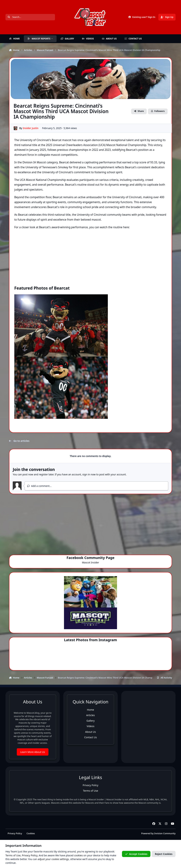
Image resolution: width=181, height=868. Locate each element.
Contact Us (90, 737)
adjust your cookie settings (53, 859)
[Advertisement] (91, 523)
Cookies (31, 833)
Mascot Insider (90, 562)
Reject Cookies (164, 854)
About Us (90, 732)
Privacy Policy (90, 785)
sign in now (89, 474)
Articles (90, 715)
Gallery (90, 721)
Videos (90, 726)
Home (90, 710)
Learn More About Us (33, 752)
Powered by (158, 833)
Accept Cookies (136, 854)
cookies (78, 855)
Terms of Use (90, 791)
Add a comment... (39, 486)
